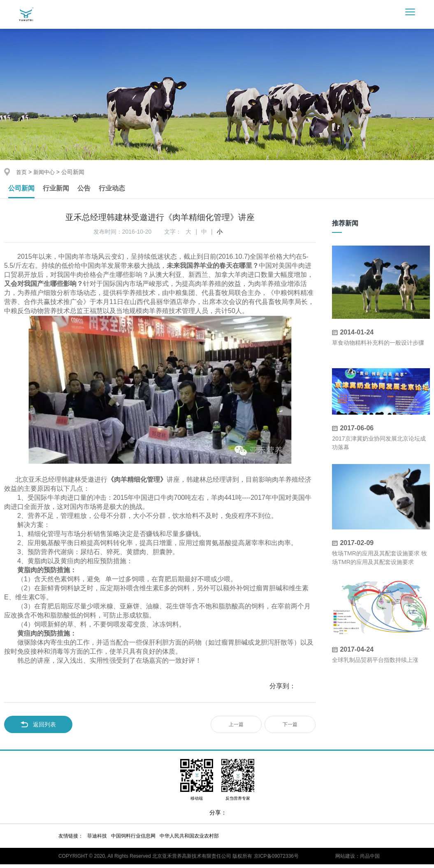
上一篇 (236, 728)
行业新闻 (61, 190)
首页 (22, 172)
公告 (91, 190)
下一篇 (290, 728)
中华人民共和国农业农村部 (189, 840)
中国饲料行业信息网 (133, 840)
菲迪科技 (97, 840)
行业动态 (122, 190)
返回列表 (38, 728)
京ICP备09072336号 (276, 860)
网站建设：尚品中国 (357, 860)
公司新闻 (23, 190)
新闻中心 (46, 172)
